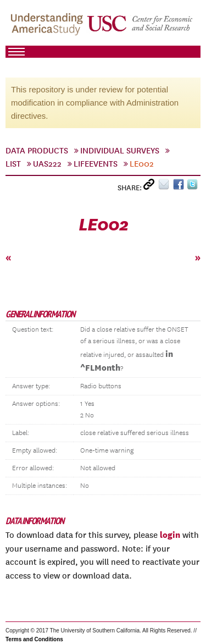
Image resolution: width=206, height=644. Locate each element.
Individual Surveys (120, 151)
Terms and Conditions (34, 639)
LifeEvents (96, 164)
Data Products (37, 151)
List (13, 164)
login (170, 535)
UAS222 (47, 164)
